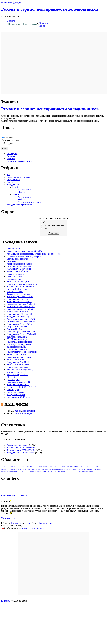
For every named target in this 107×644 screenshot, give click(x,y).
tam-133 (46, 472)
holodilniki (63, 467)
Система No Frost (15, 329)
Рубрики (11, 158)
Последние (12, 153)
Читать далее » (8, 518)
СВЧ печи (11, 261)
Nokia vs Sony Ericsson (17, 374)
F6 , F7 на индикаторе (17, 339)
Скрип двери (13, 390)
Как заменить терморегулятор (21, 286)
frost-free (29, 467)
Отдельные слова (12, 140)
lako (97, 467)
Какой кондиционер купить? (20, 264)
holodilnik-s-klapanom (54, 467)
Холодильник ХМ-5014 (18, 362)
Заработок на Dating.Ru (18, 281)
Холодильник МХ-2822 (18, 385)
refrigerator (52, 469)
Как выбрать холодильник (19, 344)
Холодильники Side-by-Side (20, 314)
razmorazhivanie (45, 469)
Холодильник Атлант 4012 (19, 302)
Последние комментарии (19, 161)
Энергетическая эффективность (22, 284)
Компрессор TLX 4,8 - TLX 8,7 (21, 387)
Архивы (11, 156)
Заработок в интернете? (18, 364)
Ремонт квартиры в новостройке (22, 352)
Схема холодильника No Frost (21, 304)
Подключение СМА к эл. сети (21, 397)
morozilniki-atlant (5, 469)
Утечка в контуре (15, 372)
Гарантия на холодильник (19, 266)
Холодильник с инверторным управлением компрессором (34, 254)
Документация (25, 190)
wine (75, 472)
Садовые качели (14, 276)
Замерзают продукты (17, 347)
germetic (34, 467)
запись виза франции (11, 2)
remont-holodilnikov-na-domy (63, 469)
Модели (22, 192)
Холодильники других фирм (20, 205)
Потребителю (13, 180)
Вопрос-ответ (13, 249)
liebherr (101, 467)
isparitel (86, 467)
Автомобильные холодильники (21, 322)
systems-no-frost (35, 472)
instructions (81, 467)
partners (30, 469)
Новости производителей (19, 177)
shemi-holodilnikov (12, 472)
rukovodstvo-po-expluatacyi (94, 469)
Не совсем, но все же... (53, 225)
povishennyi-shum (36, 469)
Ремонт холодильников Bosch (21, 307)
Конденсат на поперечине (19, 357)
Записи (18, 411)
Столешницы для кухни (18, 259)
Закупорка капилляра (17, 337)
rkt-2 (85, 469)
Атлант (16, 195)
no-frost (22, 469)
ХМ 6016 (11, 377)
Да (43, 222)
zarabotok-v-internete (87, 472)
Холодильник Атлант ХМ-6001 (21, 334)
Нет (44, 228)
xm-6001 (79, 472)
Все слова (9, 138)
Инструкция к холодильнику (20, 369)
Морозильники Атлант (17, 312)
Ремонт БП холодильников (19, 342)
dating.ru (15, 467)
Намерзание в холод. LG (18, 382)
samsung (4, 472)
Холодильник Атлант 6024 (19, 324)
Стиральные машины (17, 327)
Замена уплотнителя (16, 354)
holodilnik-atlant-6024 (43, 467)
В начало (11, 21)
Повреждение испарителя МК (21, 319)
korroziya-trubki (92, 467)
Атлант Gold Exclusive (17, 271)
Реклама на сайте (15, 291)
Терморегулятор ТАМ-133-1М (21, 450)
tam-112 (42, 472)
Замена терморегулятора (18, 294)
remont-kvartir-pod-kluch (77, 469)
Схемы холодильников (17, 445)
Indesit (15, 187)
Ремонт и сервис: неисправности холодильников (50, 9)
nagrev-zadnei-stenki (14, 469)
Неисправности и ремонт (30, 202)
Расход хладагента (15, 359)
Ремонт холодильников (18, 367)
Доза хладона (13, 379)
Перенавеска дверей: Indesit (20, 309)
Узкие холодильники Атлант (20, 297)
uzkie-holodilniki (70, 472)
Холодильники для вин (17, 299)
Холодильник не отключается (21, 453)
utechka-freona (62, 472)
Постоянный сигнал (16, 392)
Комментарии (28, 411)
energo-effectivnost (22, 467)
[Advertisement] (31, 63)
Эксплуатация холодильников (21, 332)
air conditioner (4, 467)
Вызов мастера (14, 279)
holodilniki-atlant (72, 467)
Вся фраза (9, 143)
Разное (10, 182)
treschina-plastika (53, 472)
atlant (11, 466)
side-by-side (20, 472)
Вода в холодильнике (17, 349)
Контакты (44, 23)
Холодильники (14, 185)
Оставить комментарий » (32, 528)
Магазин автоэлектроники (19, 269)
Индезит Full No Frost (17, 289)
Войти (42, 26)
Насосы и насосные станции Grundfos (25, 251)
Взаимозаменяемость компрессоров (24, 256)
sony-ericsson (27, 472)
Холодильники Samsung (18, 317)
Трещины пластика (16, 395)
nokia (26, 469)
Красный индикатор (16, 274)
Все (8, 175)
